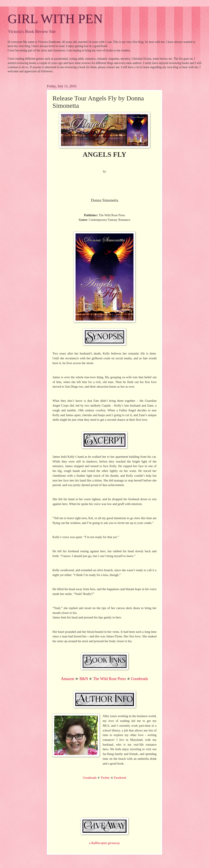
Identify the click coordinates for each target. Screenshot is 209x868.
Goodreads (140, 679)
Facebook (120, 778)
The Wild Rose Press (110, 679)
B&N (84, 679)
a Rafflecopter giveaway (104, 843)
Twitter (105, 778)
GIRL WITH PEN (55, 19)
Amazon (68, 679)
